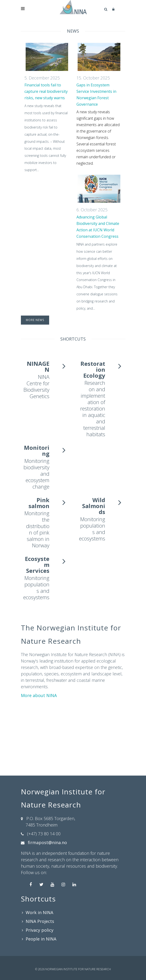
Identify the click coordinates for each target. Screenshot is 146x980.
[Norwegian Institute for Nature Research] (73, 7)
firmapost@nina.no (47, 842)
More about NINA (39, 695)
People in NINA (41, 939)
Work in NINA (39, 912)
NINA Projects (40, 921)
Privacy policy (40, 930)
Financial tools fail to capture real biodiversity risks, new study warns (46, 91)
